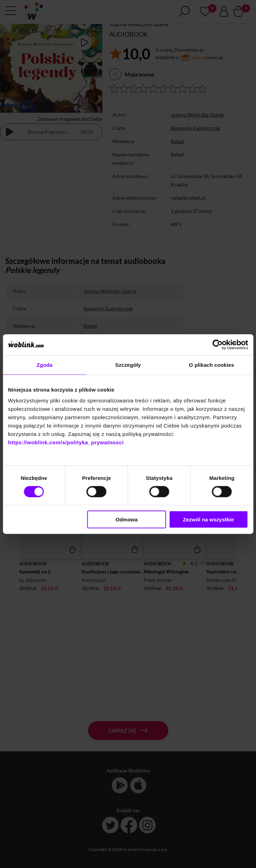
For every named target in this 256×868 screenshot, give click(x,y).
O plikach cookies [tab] (211, 365)
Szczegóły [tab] (128, 365)
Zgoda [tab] (45, 365)
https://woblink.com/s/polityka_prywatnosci (66, 442)
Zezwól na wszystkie (209, 520)
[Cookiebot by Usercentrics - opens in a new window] (217, 344)
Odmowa (127, 520)
